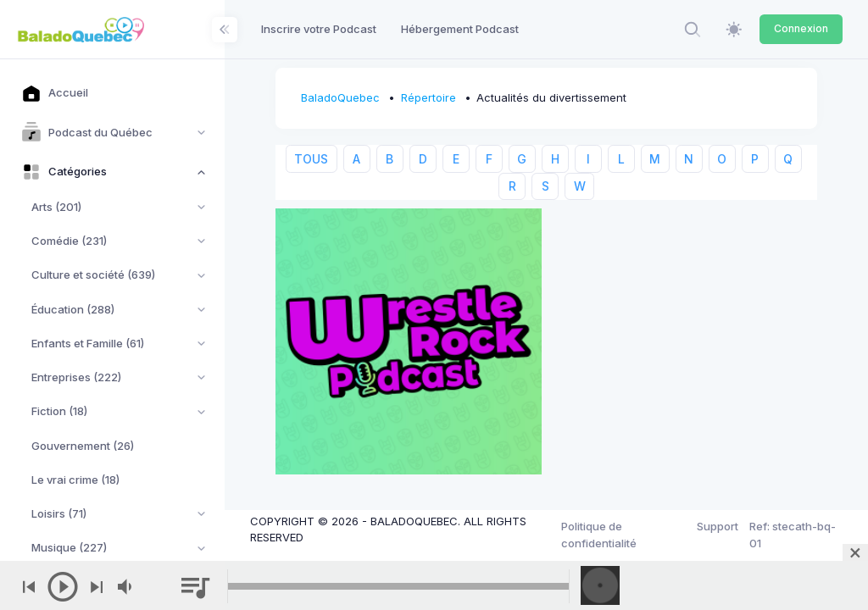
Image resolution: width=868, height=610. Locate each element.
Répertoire (428, 97)
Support (718, 526)
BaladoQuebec (340, 97)
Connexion (801, 28)
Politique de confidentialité (599, 535)
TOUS (311, 159)
